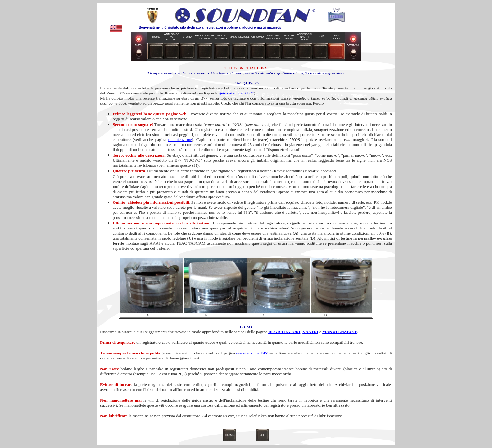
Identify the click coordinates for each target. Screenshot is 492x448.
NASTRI (310, 332)
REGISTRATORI (284, 332)
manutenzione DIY (252, 353)
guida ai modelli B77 (236, 93)
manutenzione (180, 140)
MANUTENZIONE (340, 332)
